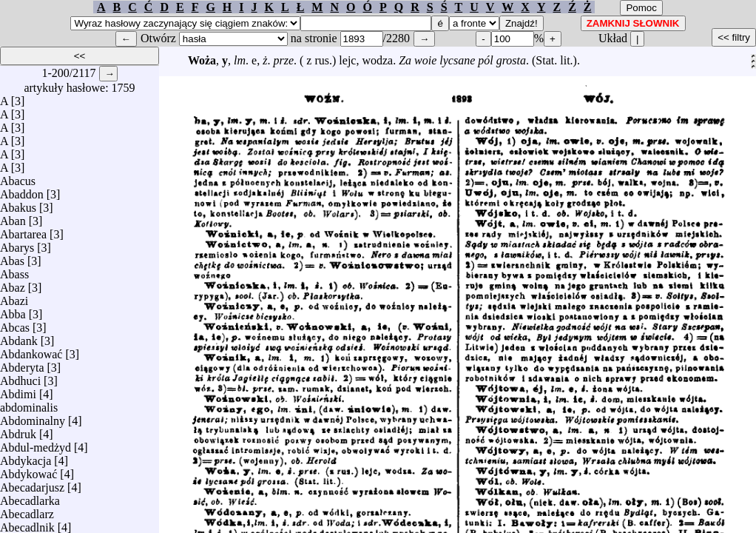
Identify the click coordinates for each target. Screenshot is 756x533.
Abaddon (22, 191)
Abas (12, 257)
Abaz (13, 284)
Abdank (19, 337)
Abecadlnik (27, 524)
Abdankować (31, 351)
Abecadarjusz (32, 484)
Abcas (15, 324)
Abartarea (23, 231)
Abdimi (18, 390)
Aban (13, 217)
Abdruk (18, 430)
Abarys (17, 244)
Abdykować (28, 470)
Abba (13, 311)
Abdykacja (26, 457)
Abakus (18, 204)
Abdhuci (20, 377)
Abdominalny (33, 417)
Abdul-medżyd (36, 444)
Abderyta (22, 364)
